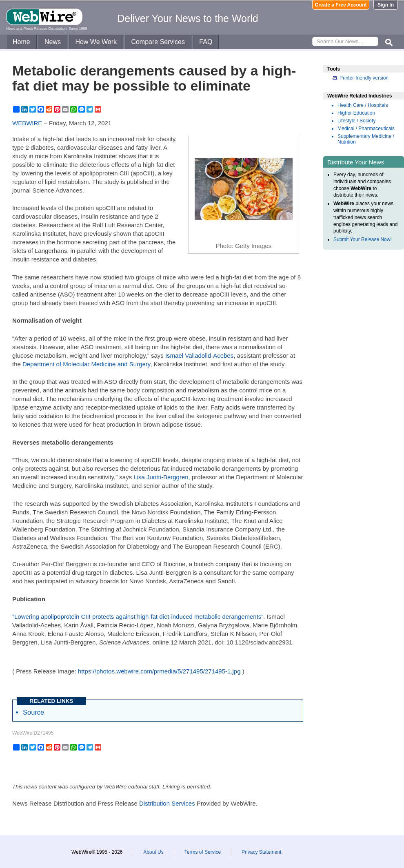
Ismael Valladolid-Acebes (199, 355)
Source (33, 712)
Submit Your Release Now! (363, 239)
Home (21, 42)
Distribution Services (167, 803)
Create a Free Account (341, 5)
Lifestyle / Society (356, 121)
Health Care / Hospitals (363, 105)
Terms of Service (203, 852)
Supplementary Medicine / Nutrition (366, 139)
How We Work (96, 42)
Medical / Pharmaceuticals (366, 128)
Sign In (386, 5)
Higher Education (356, 113)
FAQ (206, 42)
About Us (153, 852)
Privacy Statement (261, 852)
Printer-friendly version (364, 78)
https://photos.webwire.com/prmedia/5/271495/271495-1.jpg (159, 671)
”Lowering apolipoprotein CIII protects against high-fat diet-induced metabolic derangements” (138, 617)
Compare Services (158, 42)
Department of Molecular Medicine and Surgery (86, 364)
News (53, 42)
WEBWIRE (27, 123)
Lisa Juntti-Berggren (161, 477)
